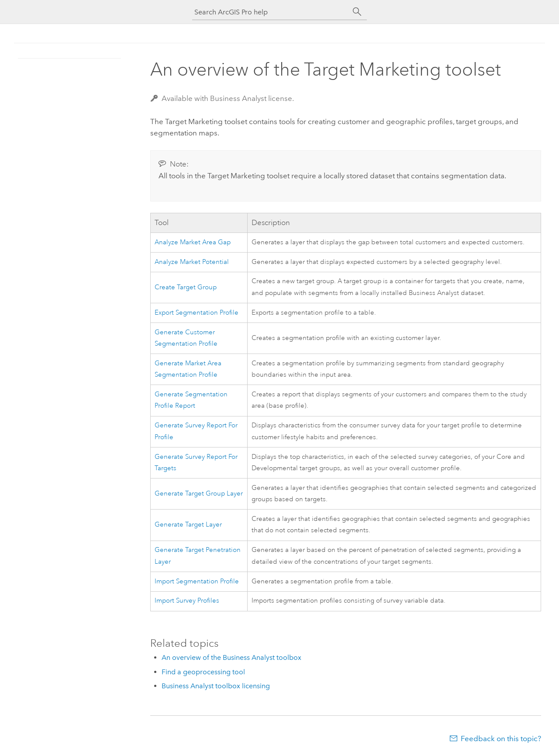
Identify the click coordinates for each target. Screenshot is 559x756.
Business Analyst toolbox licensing (216, 686)
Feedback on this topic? (501, 739)
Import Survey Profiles (187, 601)
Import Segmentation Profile (197, 581)
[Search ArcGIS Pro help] (271, 12)
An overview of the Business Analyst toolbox (231, 657)
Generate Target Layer (188, 525)
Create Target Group (186, 287)
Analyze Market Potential (192, 262)
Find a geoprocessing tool (203, 672)
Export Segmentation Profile (197, 313)
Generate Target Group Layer (199, 494)
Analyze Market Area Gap (193, 242)
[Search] (357, 12)
